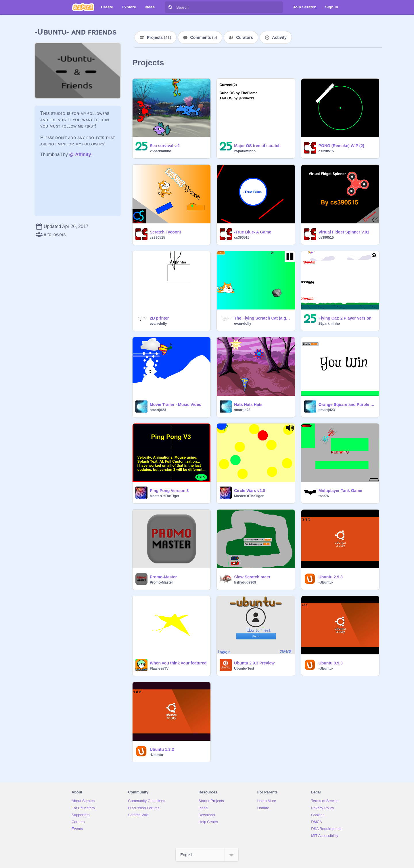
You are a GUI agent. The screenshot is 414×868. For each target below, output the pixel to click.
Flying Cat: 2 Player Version (345, 318)
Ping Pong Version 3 (169, 491)
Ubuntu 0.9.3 (331, 663)
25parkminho (161, 151)
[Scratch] (83, 7)
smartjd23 (158, 410)
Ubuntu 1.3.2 (162, 749)
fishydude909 (245, 582)
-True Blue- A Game (253, 232)
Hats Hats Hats (248, 404)
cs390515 (326, 151)
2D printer (159, 318)
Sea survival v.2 (165, 146)
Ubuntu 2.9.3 (331, 577)
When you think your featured (178, 663)
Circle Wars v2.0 (250, 491)
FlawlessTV (159, 668)
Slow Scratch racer (252, 577)
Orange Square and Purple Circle (347, 404)
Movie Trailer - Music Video (176, 404)
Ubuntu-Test (244, 668)
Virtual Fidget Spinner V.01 (344, 232)
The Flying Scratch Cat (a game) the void (263, 318)
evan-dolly (158, 324)
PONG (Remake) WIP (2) (341, 146)
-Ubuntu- (326, 582)
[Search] (170, 7)
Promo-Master (163, 577)
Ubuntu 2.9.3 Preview (254, 663)
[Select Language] (207, 855)
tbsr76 (324, 496)
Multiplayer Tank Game (340, 491)
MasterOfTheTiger (164, 496)
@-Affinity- (81, 154)
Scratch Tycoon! (165, 232)
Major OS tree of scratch (257, 146)
